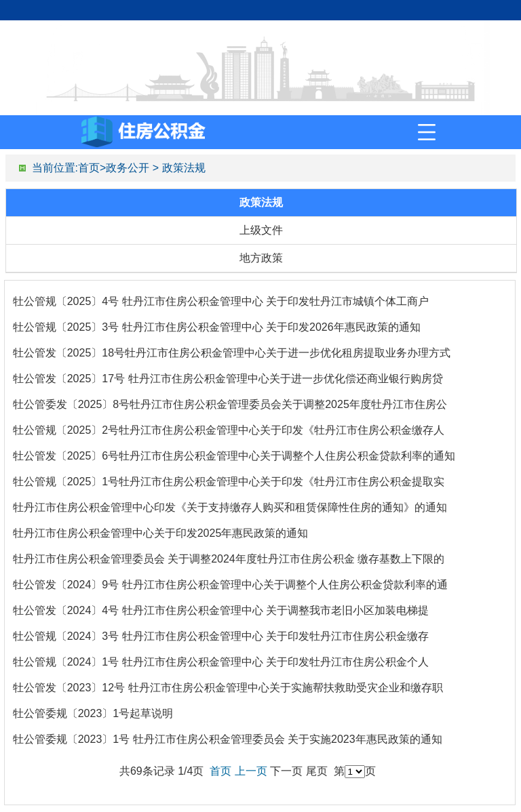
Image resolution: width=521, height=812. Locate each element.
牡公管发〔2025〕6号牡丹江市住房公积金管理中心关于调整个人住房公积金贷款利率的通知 (234, 456)
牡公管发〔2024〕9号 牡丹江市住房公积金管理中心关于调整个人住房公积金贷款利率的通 (230, 585)
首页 (89, 168)
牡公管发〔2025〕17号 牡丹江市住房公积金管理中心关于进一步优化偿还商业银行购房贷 (228, 379)
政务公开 (128, 168)
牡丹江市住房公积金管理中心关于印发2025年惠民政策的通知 (161, 533)
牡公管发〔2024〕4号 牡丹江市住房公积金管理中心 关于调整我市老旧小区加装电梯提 (221, 610)
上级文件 (261, 230)
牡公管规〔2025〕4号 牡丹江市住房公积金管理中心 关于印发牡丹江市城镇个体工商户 (221, 301)
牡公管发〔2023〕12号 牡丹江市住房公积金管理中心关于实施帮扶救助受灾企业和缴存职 (228, 688)
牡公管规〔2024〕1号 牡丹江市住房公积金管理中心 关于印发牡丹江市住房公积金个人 (221, 662)
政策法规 (184, 168)
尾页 (317, 771)
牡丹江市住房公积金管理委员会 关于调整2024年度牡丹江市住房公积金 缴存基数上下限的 (229, 559)
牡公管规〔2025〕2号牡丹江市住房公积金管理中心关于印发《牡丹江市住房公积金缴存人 (229, 430)
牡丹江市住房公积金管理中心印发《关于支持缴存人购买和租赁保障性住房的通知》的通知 (230, 507)
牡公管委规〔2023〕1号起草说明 (93, 713)
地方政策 (261, 258)
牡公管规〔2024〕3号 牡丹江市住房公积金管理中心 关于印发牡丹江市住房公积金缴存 (221, 636)
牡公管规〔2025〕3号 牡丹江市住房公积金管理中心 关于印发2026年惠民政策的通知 (217, 327)
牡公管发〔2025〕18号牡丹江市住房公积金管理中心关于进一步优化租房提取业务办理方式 (232, 353)
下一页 (286, 771)
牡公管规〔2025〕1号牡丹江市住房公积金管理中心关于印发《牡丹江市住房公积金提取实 (229, 482)
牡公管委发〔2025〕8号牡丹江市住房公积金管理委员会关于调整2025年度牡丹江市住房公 (230, 404)
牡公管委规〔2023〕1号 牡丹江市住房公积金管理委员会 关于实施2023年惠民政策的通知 (228, 739)
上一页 (251, 771)
